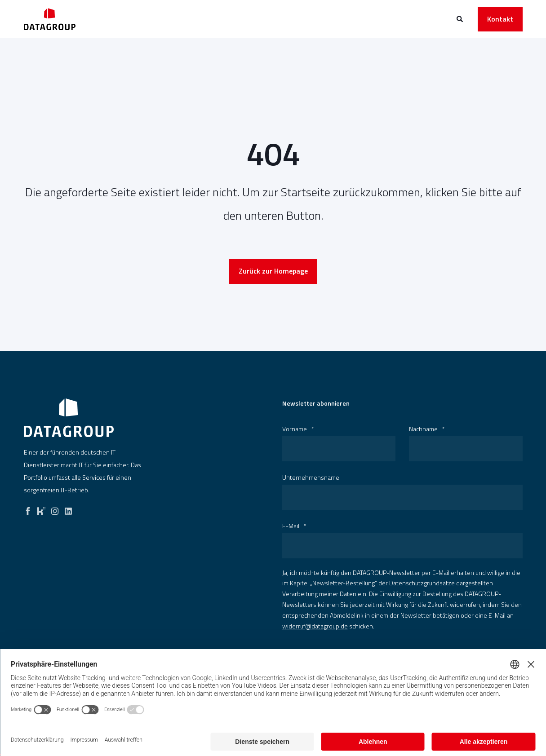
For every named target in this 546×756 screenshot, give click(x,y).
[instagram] (55, 509)
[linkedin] (68, 509)
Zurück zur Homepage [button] (273, 271)
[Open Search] (460, 18)
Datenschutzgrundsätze (422, 583)
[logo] (69, 418)
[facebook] (28, 509)
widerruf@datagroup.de (315, 626)
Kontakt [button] (500, 19)
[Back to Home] (50, 19)
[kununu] (41, 509)
